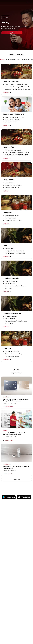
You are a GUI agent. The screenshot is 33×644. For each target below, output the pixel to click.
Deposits (20, 59)
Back (6, 17)
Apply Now (12, 33)
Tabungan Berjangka (11, 59)
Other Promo (17, 480)
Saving (2, 59)
